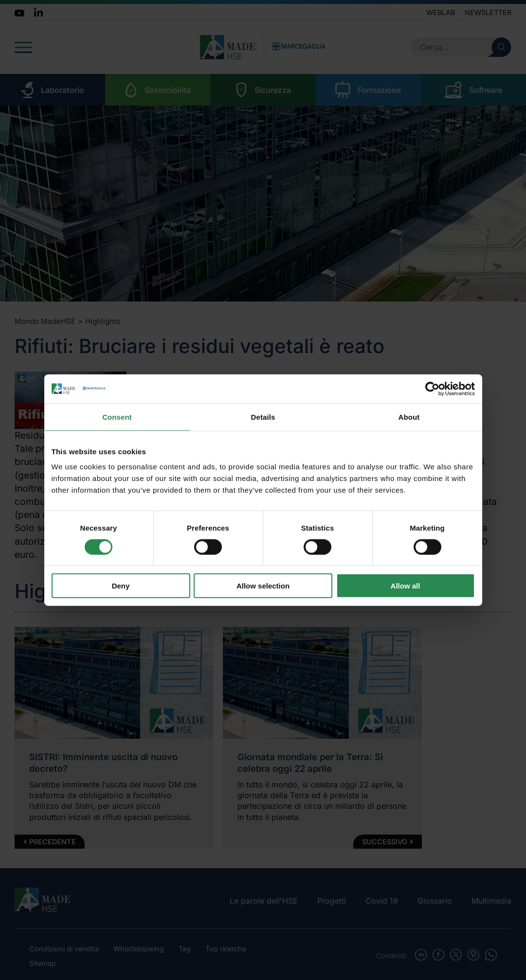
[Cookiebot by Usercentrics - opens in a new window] (432, 389)
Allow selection (263, 586)
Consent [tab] (117, 417)
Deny (121, 586)
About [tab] (409, 417)
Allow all (406, 586)
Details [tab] (263, 417)
